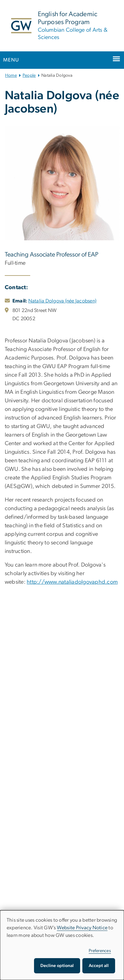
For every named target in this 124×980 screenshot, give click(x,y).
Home (11, 75)
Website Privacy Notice (82, 928)
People (29, 75)
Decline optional (57, 966)
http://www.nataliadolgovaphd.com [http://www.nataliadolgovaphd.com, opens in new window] (72, 582)
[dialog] (62, 945)
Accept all (99, 966)
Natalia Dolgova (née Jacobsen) (62, 301)
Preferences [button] (100, 951)
